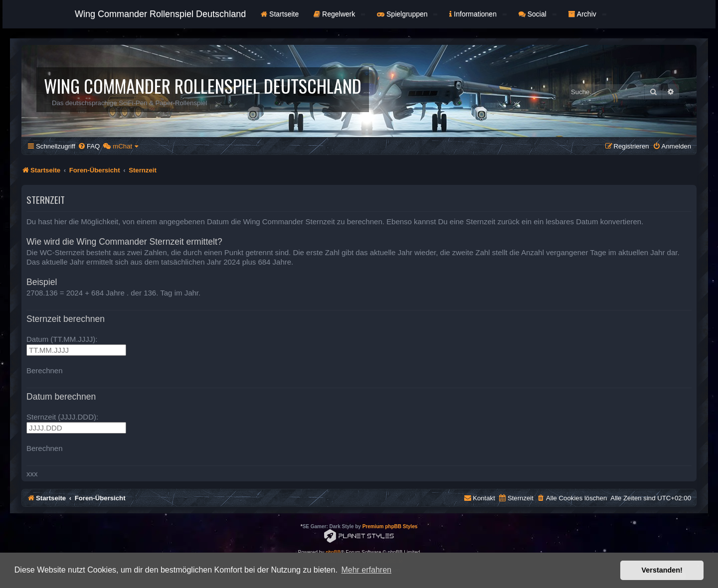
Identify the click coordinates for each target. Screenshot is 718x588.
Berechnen (45, 370)
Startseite (280, 14)
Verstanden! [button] (662, 570)
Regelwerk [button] (339, 14)
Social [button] (538, 14)
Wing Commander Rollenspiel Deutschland (160, 14)
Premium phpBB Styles (390, 526)
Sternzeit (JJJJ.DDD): (62, 417)
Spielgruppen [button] (407, 14)
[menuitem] (89, 146)
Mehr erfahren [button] (366, 570)
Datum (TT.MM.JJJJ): (62, 339)
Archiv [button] (587, 14)
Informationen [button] (478, 14)
